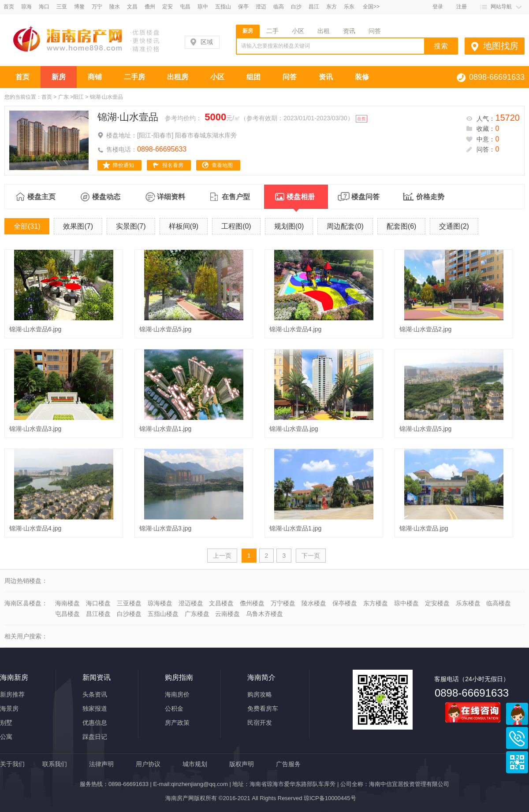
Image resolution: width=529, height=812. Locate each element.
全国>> (371, 7)
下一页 (311, 556)
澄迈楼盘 (191, 603)
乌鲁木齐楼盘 (264, 614)
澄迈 (261, 7)
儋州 (150, 7)
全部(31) (27, 226)
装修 (362, 77)
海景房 (9, 708)
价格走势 (430, 197)
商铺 (95, 77)
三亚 (62, 7)
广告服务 (288, 764)
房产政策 (177, 723)
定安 (168, 7)
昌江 (314, 7)
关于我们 (12, 764)
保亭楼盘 (345, 603)
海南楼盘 (67, 603)
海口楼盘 (98, 603)
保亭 (243, 7)
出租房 (178, 77)
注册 (462, 7)
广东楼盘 (197, 614)
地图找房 (501, 46)
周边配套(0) (345, 226)
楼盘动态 (106, 197)
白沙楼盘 (129, 614)
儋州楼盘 (252, 603)
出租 (324, 31)
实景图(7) (131, 226)
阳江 (78, 97)
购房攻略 (260, 694)
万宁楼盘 (283, 603)
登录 (438, 7)
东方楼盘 (376, 603)
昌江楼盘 (98, 614)
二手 (272, 31)
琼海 (26, 7)
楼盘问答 (365, 197)
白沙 (296, 7)
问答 (375, 31)
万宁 (97, 7)
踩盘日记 (95, 737)
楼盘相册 (301, 201)
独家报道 (95, 708)
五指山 (223, 7)
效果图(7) (78, 226)
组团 (253, 77)
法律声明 (101, 764)
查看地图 (222, 165)
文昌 (132, 7)
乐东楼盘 (468, 603)
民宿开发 (260, 723)
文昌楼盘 (221, 603)
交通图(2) (454, 226)
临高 (279, 7)
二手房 (134, 77)
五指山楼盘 (163, 614)
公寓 (6, 737)
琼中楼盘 (406, 603)
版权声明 (242, 764)
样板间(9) (184, 226)
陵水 (115, 7)
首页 (9, 7)
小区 (298, 31)
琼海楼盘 (160, 603)
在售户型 (236, 197)
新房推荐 (12, 694)
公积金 (174, 708)
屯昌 (185, 7)
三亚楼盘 (129, 603)
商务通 (517, 714)
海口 (44, 7)
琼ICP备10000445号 (330, 798)
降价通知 (123, 165)
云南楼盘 (227, 614)
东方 (332, 7)
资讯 (349, 31)
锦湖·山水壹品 (128, 117)
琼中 (203, 7)
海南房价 (177, 694)
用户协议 (148, 764)
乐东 (349, 7)
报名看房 (173, 165)
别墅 (6, 723)
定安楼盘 (437, 603)
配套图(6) (402, 226)
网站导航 (501, 7)
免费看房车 (263, 708)
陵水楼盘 (314, 603)
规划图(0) (289, 226)
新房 (248, 31)
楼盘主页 (41, 197)
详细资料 (171, 197)
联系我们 (55, 764)
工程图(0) (236, 226)
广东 (63, 97)
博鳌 (79, 7)
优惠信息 (95, 723)
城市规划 (195, 764)
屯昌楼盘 (67, 614)
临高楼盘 (499, 603)
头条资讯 (95, 694)
